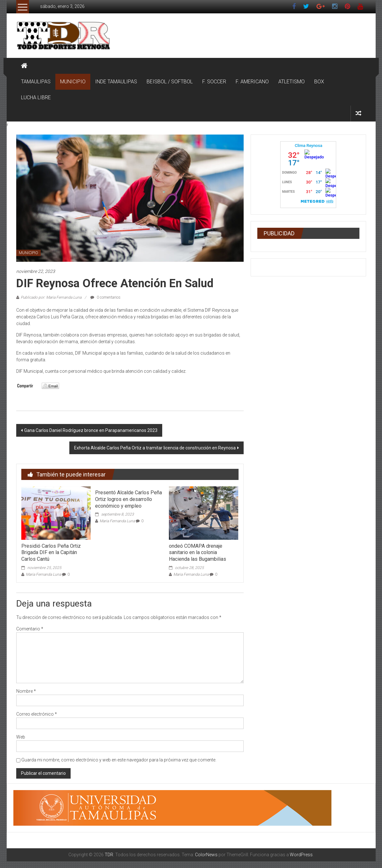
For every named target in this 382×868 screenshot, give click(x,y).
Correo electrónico (37, 714)
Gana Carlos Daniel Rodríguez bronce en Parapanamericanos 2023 (91, 430)
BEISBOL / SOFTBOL (170, 82)
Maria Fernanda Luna (43, 574)
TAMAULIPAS (36, 82)
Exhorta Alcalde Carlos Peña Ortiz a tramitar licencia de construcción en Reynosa (155, 448)
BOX (319, 82)
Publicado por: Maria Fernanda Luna (51, 297)
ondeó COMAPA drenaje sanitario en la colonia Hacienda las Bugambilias (198, 553)
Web (21, 737)
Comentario (30, 629)
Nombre (26, 691)
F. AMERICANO (252, 82)
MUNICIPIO (73, 82)
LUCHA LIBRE (36, 97)
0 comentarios (105, 297)
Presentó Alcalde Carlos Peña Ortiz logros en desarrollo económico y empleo (128, 499)
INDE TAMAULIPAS (116, 82)
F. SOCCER (214, 82)
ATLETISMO (292, 82)
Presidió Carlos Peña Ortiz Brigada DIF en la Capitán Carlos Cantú (51, 553)
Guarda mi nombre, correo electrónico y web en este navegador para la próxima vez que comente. (119, 760)
